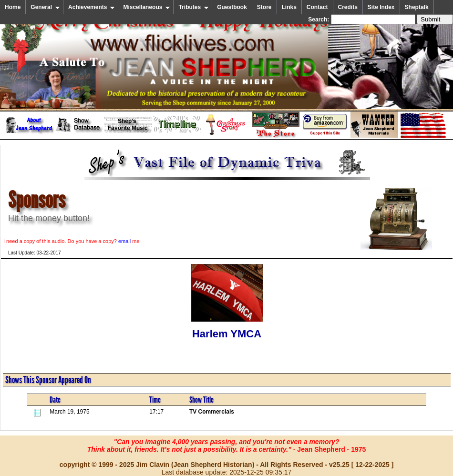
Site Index (381, 7)
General (45, 7)
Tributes (194, 7)
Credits (348, 7)
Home (13, 7)
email (124, 241)
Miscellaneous (147, 7)
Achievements (92, 7)
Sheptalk (417, 7)
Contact (317, 7)
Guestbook (232, 7)
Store (264, 7)
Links (289, 7)
